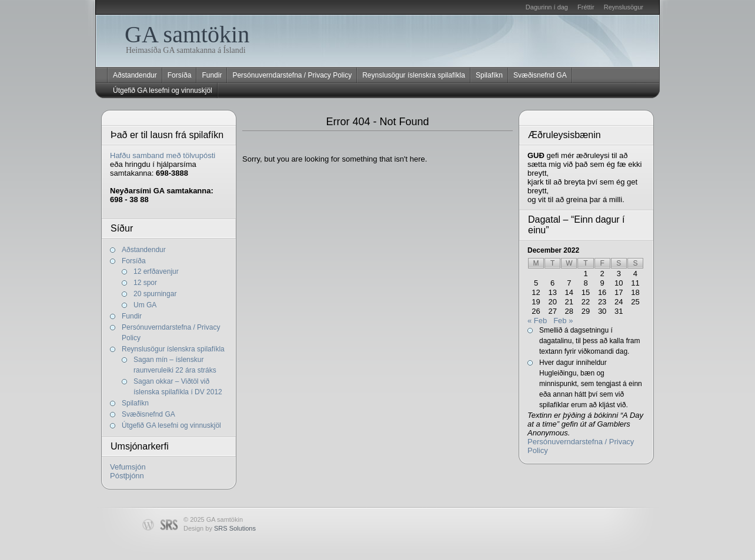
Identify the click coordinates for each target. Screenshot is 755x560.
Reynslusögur (624, 7)
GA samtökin (187, 34)
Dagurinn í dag (547, 7)
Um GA (145, 305)
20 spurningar (155, 294)
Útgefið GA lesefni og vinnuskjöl (163, 90)
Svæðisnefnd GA (540, 75)
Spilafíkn (489, 75)
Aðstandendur (135, 75)
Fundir (212, 75)
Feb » (563, 321)
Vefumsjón (128, 467)
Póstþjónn (127, 476)
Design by (220, 528)
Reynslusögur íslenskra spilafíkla (414, 75)
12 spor (145, 283)
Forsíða (180, 75)
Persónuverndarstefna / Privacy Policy (292, 75)
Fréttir (586, 7)
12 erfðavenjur (156, 271)
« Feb (537, 321)
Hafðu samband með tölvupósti (163, 155)
